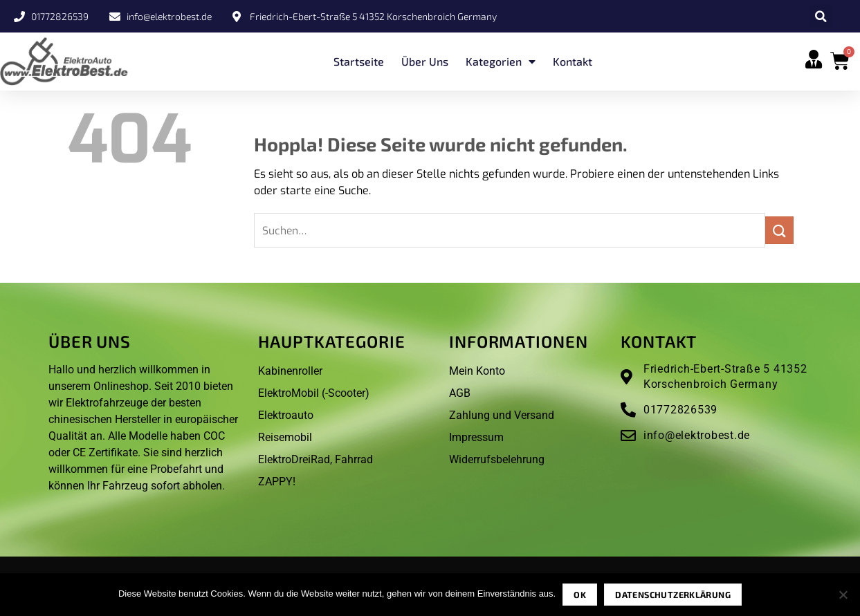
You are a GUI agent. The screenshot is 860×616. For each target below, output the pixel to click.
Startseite (359, 61)
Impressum (476, 437)
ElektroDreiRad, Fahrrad (315, 459)
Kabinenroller (290, 371)
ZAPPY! (277, 482)
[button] (821, 16)
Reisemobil (285, 437)
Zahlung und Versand (502, 415)
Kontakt (573, 61)
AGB (460, 393)
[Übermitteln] (779, 230)
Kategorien (501, 62)
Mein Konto (477, 371)
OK (580, 595)
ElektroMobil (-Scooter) (314, 393)
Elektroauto (286, 415)
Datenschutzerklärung (673, 595)
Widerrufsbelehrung (497, 459)
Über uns (425, 61)
